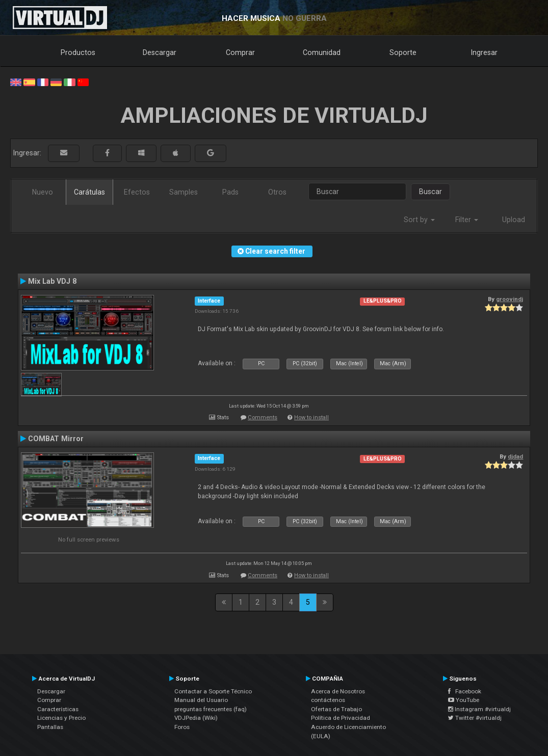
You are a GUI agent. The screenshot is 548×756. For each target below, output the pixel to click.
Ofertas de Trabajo (336, 709)
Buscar (430, 192)
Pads (230, 192)
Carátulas (89, 192)
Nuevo (43, 192)
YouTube (464, 700)
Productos (78, 52)
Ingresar (484, 52)
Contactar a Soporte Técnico (213, 691)
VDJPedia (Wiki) (196, 718)
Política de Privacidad (341, 718)
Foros (182, 727)
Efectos (137, 192)
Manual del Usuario (201, 700)
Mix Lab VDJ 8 (52, 281)
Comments (263, 417)
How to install (311, 417)
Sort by (419, 220)
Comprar (240, 52)
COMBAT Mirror (56, 439)
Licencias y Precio (61, 718)
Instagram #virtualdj (479, 709)
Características (58, 709)
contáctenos (328, 700)
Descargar (160, 52)
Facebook (465, 691)
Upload (514, 220)
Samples (184, 192)
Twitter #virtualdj (475, 718)
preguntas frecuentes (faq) (211, 709)
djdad (515, 456)
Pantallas (50, 727)
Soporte (403, 52)
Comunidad (322, 52)
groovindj (510, 299)
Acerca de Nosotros (338, 691)
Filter (467, 220)
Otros (277, 192)
